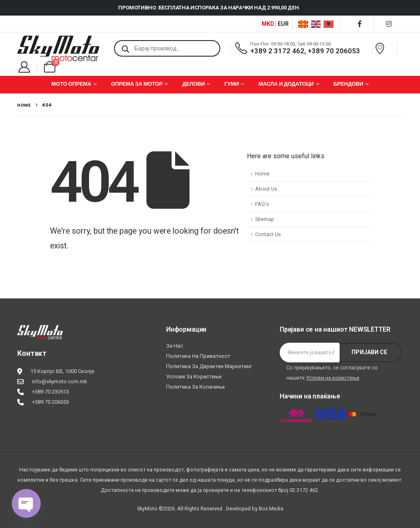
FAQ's (262, 204)
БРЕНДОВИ (348, 84)
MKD (268, 24)
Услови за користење (194, 377)
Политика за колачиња (195, 387)
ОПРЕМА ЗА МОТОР (137, 84)
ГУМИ (232, 84)
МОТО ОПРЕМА (71, 84)
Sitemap (265, 219)
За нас (175, 346)
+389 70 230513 (50, 392)
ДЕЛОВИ (193, 84)
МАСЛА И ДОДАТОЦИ (286, 84)
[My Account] (24, 67)
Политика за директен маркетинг (209, 366)
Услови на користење (333, 378)
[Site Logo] (58, 48)
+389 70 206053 (50, 402)
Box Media (271, 509)
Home (262, 174)
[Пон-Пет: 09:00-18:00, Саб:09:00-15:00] (300, 48)
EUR (283, 24)
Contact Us (268, 234)
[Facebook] (360, 24)
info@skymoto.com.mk (59, 381)
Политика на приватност (198, 356)
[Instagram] (389, 24)
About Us (266, 189)
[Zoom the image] (40, 330)
